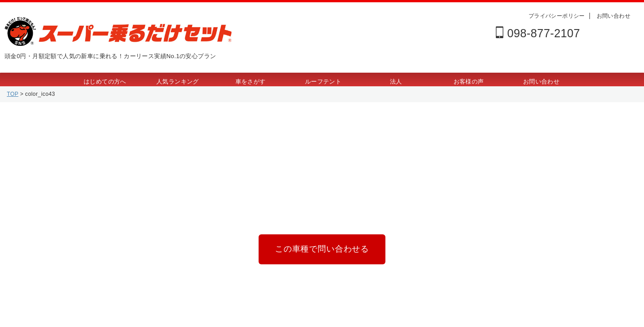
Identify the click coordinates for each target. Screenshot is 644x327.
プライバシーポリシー (557, 16)
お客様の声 (469, 82)
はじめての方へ (105, 82)
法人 (396, 82)
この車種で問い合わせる (322, 247)
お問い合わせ (614, 16)
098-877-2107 (538, 33)
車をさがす (251, 82)
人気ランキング (178, 82)
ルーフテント (323, 82)
